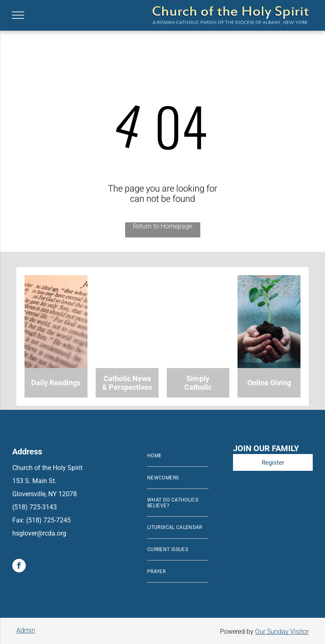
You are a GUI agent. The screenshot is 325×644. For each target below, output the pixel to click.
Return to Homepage (162, 226)
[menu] (18, 15)
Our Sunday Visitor (282, 632)
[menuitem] (178, 456)
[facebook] (19, 567)
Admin (26, 630)
